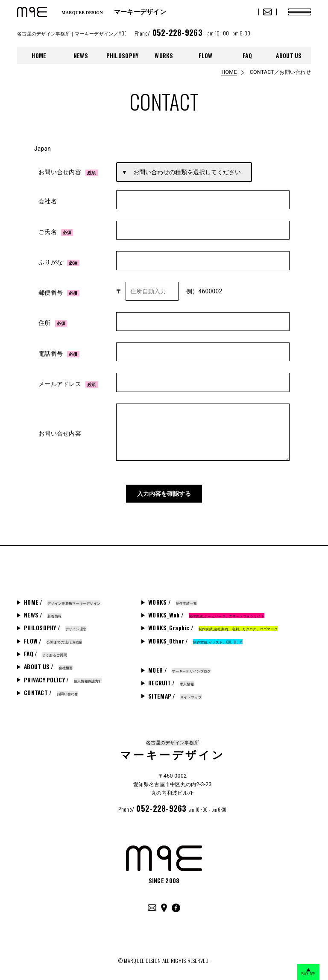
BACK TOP (302, 972)
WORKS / (173, 600)
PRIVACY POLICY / (63, 677)
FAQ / (45, 652)
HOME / (62, 600)
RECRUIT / (171, 681)
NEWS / (43, 613)
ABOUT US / (48, 664)
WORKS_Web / (206, 613)
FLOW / (53, 639)
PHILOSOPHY (123, 56)
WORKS (164, 56)
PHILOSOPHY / (55, 626)
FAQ (247, 56)
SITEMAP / (175, 693)
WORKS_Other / (195, 639)
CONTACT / (51, 690)
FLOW (205, 56)
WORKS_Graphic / (213, 626)
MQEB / (179, 668)
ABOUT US (289, 56)
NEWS (81, 56)
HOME (39, 56)
